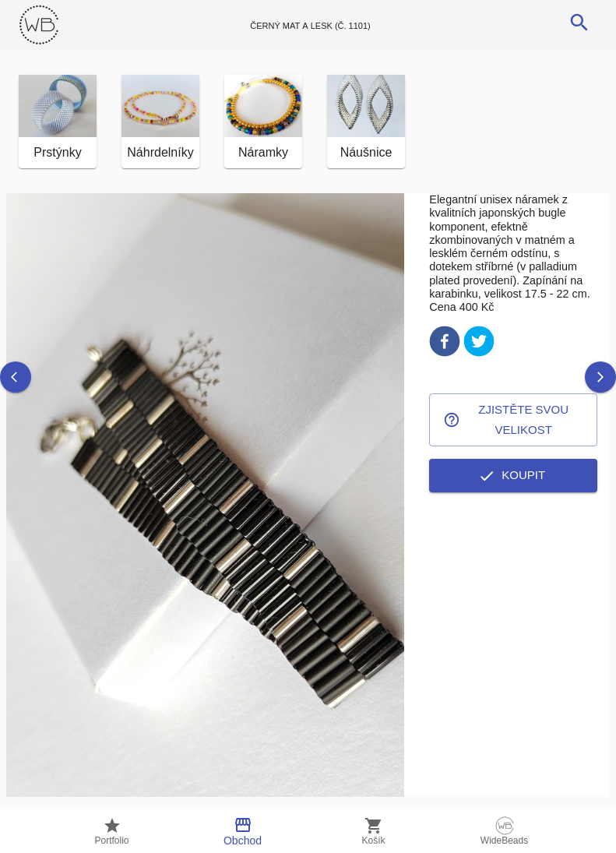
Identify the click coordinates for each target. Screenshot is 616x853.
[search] (579, 23)
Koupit (513, 475)
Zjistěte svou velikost (513, 420)
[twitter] (479, 344)
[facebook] (445, 344)
